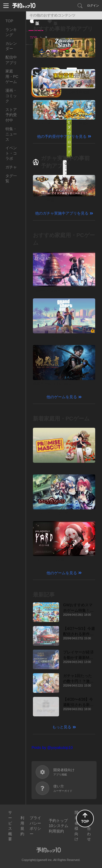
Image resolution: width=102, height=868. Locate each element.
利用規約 (22, 826)
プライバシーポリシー (35, 826)
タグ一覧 (11, 178)
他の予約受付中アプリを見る (62, 136)
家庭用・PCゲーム (12, 76)
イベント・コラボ (11, 153)
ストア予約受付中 (11, 115)
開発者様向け (76, 826)
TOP (9, 21)
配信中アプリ (11, 60)
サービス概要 (10, 826)
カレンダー (11, 46)
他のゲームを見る (62, 397)
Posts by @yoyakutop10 (52, 748)
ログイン (93, 5)
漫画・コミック (11, 96)
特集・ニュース (11, 134)
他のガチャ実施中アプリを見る (62, 213)
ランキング (11, 32)
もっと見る (62, 727)
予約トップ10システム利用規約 (58, 826)
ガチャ (11, 167)
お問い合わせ (89, 826)
